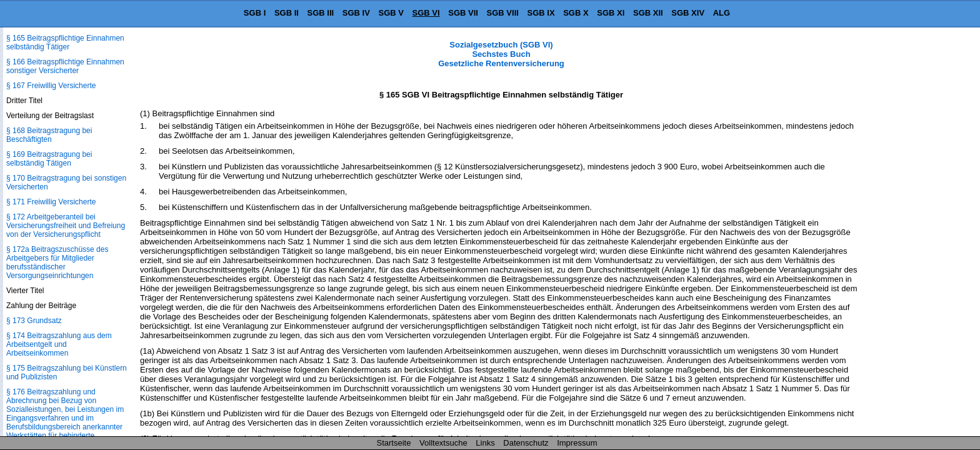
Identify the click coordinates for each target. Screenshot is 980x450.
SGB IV (356, 13)
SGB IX (541, 13)
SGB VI (426, 13)
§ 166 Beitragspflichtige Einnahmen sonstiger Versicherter (65, 66)
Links (485, 443)
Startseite (394, 443)
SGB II (287, 13)
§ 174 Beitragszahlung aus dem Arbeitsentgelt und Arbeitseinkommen (59, 344)
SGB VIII (503, 13)
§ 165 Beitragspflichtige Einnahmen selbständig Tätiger (65, 42)
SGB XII (648, 13)
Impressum (577, 443)
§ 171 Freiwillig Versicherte (51, 202)
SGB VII (463, 13)
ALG (722, 13)
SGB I (255, 13)
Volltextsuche (443, 443)
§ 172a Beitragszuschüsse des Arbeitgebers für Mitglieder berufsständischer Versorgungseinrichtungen (57, 262)
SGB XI (611, 13)
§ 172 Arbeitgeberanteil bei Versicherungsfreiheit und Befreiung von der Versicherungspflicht (66, 226)
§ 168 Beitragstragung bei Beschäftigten (49, 135)
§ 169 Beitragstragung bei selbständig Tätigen (49, 159)
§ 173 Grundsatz (34, 321)
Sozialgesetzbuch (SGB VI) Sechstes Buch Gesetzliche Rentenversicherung (501, 54)
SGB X (576, 13)
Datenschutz (526, 443)
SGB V (391, 13)
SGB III (321, 13)
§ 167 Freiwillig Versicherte (51, 86)
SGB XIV (688, 13)
